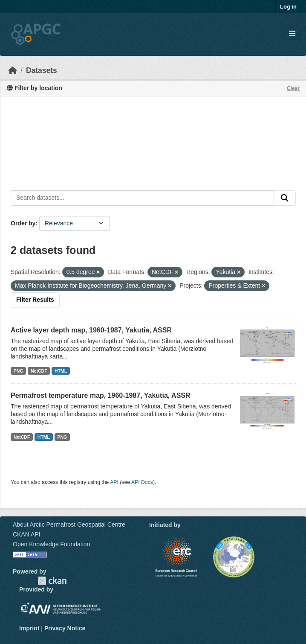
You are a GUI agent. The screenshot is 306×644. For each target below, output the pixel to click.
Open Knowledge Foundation (51, 544)
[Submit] (285, 198)
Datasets (42, 70)
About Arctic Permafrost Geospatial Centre (69, 525)
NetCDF (39, 371)
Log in (288, 7)
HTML (61, 371)
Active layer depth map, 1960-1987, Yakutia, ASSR (91, 330)
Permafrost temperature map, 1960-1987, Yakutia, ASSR (101, 395)
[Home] (13, 70)
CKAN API (27, 534)
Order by (23, 223)
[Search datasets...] (142, 198)
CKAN (52, 581)
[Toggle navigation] (292, 34)
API (114, 482)
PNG (19, 371)
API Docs (142, 482)
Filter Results (35, 300)
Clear (293, 88)
